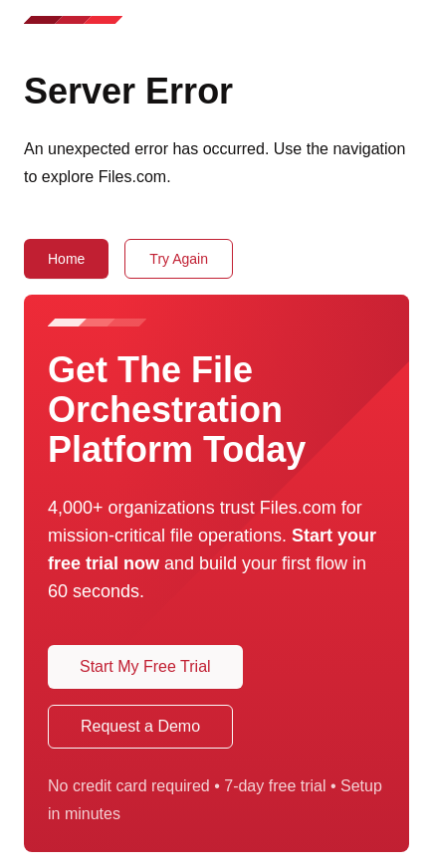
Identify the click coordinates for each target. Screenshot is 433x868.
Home (66, 259)
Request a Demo (140, 726)
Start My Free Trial (145, 666)
